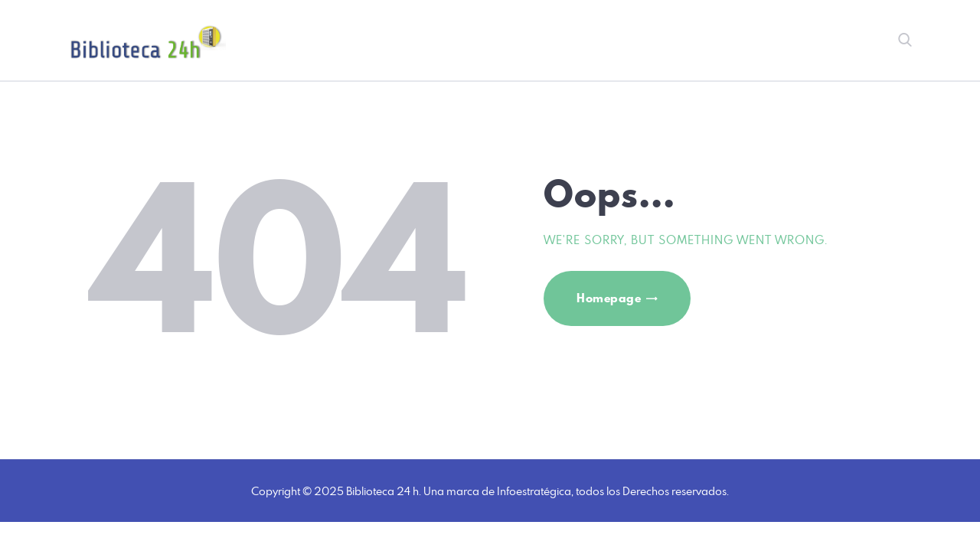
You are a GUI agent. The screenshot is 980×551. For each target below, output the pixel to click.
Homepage (609, 298)
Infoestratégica (534, 491)
